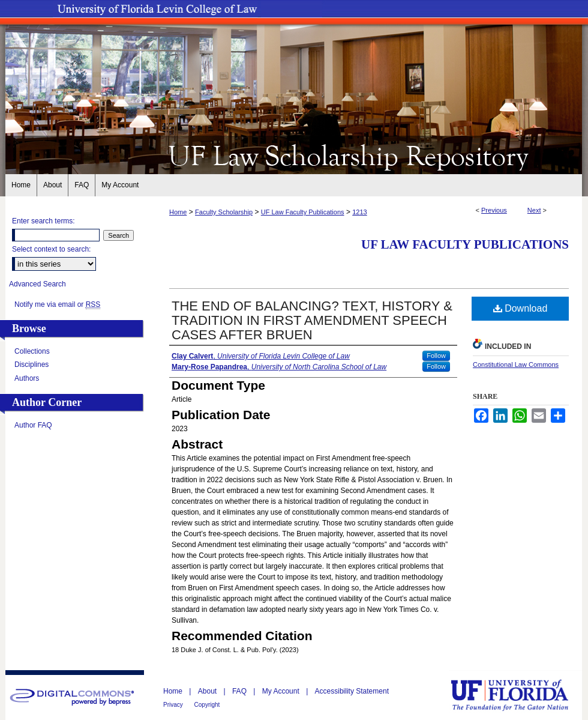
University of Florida (518, 695)
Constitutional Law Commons (516, 365)
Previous (494, 210)
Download (520, 308)
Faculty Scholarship (224, 212)
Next (534, 210)
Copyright (207, 705)
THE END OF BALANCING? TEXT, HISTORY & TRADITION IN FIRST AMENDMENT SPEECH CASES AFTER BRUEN (312, 320)
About (208, 691)
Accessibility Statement (352, 691)
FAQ (240, 691)
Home (178, 212)
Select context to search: (51, 249)
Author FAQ (33, 425)
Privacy (174, 705)
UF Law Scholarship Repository (294, 155)
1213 (359, 212)
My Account (282, 691)
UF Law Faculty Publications (303, 212)
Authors (27, 378)
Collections (32, 351)
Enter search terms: (43, 221)
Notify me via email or (57, 304)
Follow (436, 355)
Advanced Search (37, 284)
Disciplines (31, 365)
